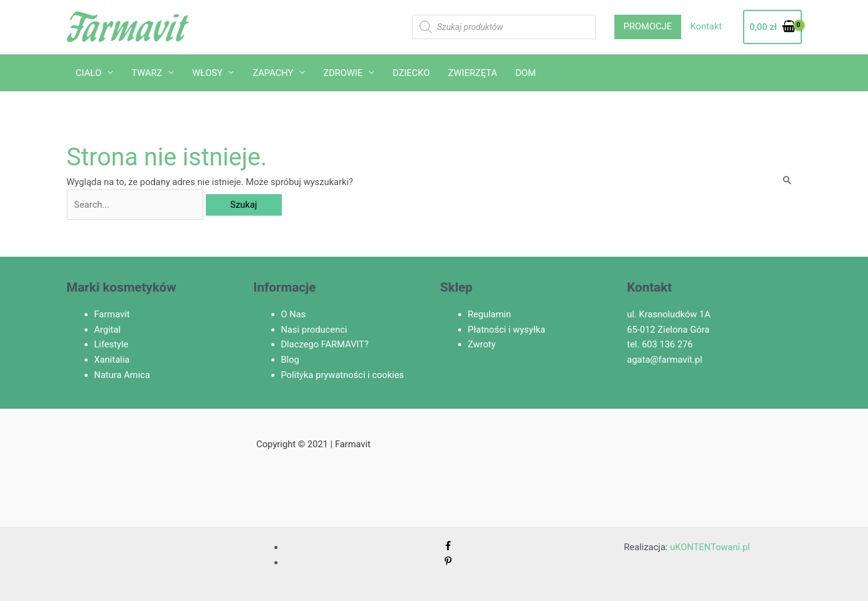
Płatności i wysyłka (507, 330)
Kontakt (706, 26)
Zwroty (482, 344)
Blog (290, 360)
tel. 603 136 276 (660, 344)
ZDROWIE (343, 73)
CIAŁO (89, 73)
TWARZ (147, 73)
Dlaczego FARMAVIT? (325, 344)
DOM (526, 73)
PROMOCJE (648, 26)
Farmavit (112, 314)
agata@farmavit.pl (665, 360)
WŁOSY (208, 73)
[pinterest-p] (448, 562)
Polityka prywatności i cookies (343, 375)
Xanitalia (112, 360)
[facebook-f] (448, 547)
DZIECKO (411, 73)
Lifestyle (111, 344)
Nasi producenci (314, 330)
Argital (108, 330)
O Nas (294, 314)
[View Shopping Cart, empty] (772, 27)
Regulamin (490, 314)
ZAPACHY (273, 73)
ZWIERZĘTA (473, 73)
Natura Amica (122, 375)
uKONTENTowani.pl (710, 547)
